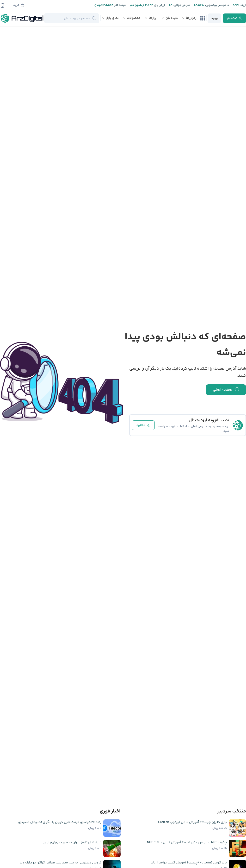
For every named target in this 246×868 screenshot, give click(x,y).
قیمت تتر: (120, 5)
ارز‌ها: (243, 5)
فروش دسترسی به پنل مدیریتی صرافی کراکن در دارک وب (61, 863)
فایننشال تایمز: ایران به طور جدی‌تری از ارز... (71, 843)
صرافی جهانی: (181, 5)
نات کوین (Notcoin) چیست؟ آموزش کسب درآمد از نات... (187, 863)
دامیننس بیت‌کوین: (216, 5)
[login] (214, 18)
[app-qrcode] (2, 5)
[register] (234, 18)
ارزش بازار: (159, 5)
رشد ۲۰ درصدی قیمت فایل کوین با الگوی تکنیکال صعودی (60, 822)
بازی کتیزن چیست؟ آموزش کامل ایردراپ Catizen (192, 822)
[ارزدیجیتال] (22, 18)
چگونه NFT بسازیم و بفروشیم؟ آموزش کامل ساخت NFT (187, 843)
